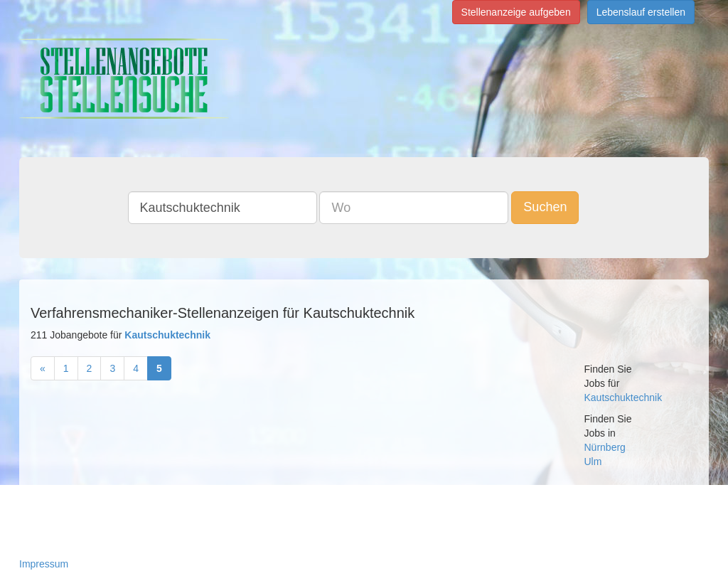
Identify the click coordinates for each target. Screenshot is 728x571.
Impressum (44, 564)
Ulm (593, 461)
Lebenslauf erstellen (641, 12)
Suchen (545, 207)
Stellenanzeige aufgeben (516, 12)
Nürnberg (605, 447)
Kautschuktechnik (623, 397)
